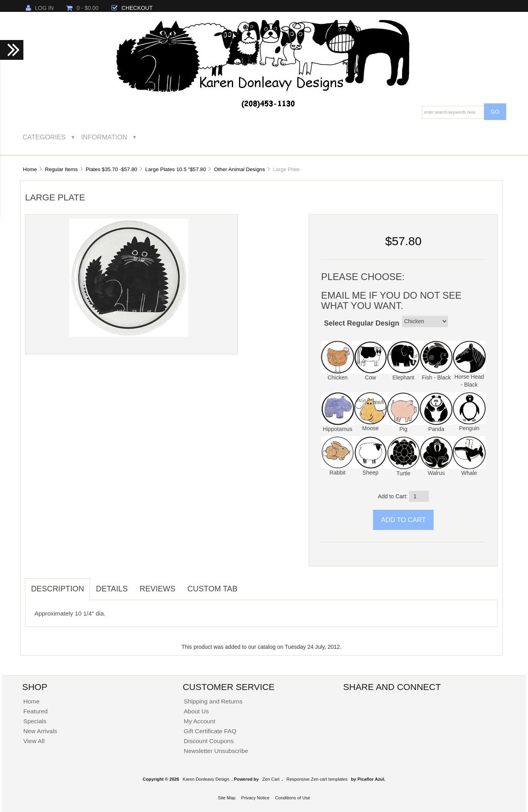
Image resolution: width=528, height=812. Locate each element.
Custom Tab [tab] (212, 589)
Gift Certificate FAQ (210, 731)
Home (30, 169)
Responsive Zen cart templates (317, 779)
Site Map (227, 798)
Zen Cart (271, 779)
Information (104, 137)
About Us (196, 711)
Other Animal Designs (240, 169)
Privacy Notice (255, 798)
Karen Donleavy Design (206, 779)
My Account (200, 721)
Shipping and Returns (213, 701)
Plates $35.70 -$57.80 (111, 169)
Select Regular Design (362, 323)
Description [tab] (57, 589)
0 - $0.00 (82, 8)
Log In (40, 8)
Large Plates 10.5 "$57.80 (175, 169)
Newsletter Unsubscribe (216, 751)
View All (34, 741)
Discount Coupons (209, 741)
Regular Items (61, 169)
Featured (36, 711)
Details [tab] (112, 589)
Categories (44, 137)
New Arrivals (40, 731)
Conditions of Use (293, 798)
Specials (35, 721)
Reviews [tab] (157, 589)
